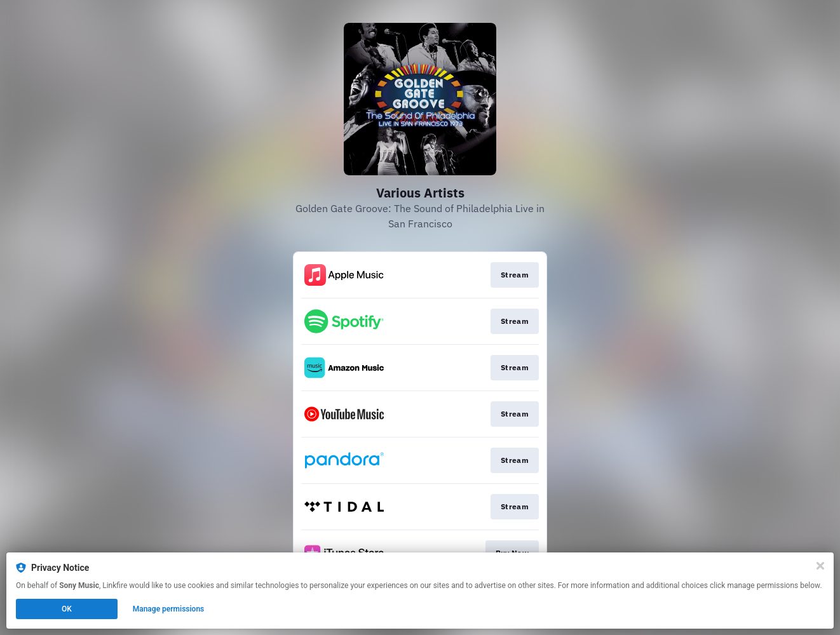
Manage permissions (169, 609)
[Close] (820, 566)
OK (67, 609)
